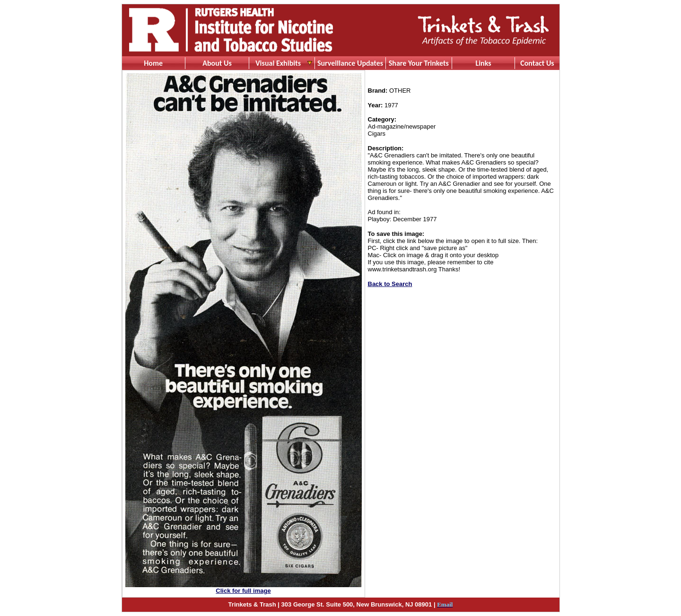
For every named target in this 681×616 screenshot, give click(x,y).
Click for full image (243, 591)
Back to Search (390, 284)
